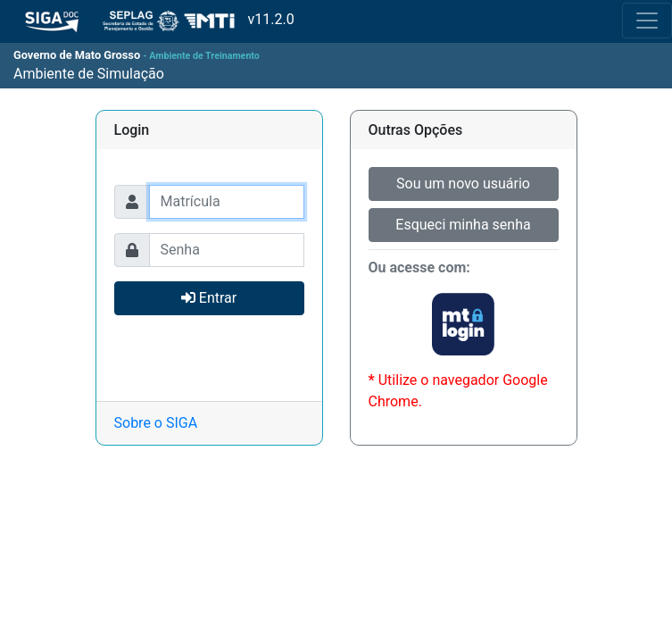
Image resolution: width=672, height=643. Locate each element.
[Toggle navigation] (647, 21)
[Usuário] (227, 202)
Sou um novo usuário (463, 184)
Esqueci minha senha (463, 225)
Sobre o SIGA (156, 423)
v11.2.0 (147, 21)
